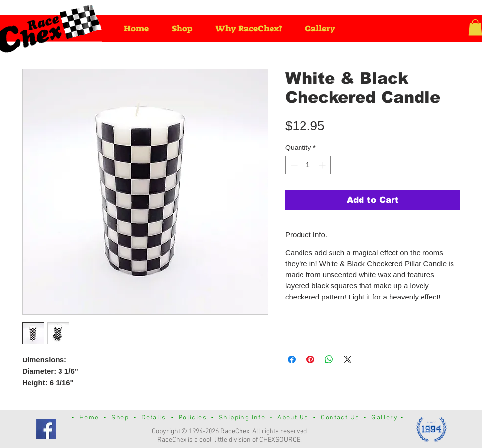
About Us (293, 418)
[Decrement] (293, 165)
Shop (120, 418)
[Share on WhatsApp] (329, 359)
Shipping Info (242, 418)
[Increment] (323, 165)
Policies (193, 418)
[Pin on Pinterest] (310, 359)
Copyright (166, 432)
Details (154, 418)
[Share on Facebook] (292, 359)
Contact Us (340, 418)
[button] (475, 27)
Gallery (385, 418)
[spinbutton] (308, 165)
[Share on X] (348, 359)
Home (89, 418)
